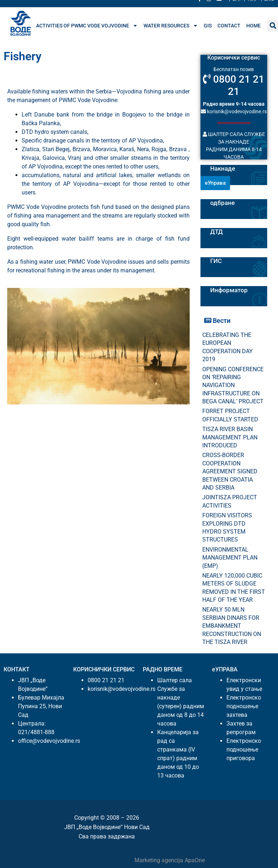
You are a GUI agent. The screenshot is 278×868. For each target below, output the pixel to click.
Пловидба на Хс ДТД (233, 228)
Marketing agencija (160, 860)
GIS (208, 26)
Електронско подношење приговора (244, 749)
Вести (217, 321)
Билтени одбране (222, 199)
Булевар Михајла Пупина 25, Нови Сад (41, 706)
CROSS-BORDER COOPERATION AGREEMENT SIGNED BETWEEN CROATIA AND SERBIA (230, 471)
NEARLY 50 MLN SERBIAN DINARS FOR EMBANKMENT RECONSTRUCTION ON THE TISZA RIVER (232, 626)
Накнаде (223, 168)
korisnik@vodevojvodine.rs (234, 111)
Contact (229, 26)
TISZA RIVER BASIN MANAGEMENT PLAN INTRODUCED (230, 437)
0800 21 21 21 (234, 85)
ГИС (216, 261)
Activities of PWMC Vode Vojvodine (87, 26)
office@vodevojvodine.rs (49, 741)
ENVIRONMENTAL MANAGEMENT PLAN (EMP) (230, 558)
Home (253, 26)
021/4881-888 (36, 732)
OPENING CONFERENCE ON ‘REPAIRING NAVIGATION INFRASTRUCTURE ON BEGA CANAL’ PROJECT (233, 385)
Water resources (171, 26)
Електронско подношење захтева (244, 706)
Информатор (229, 290)
